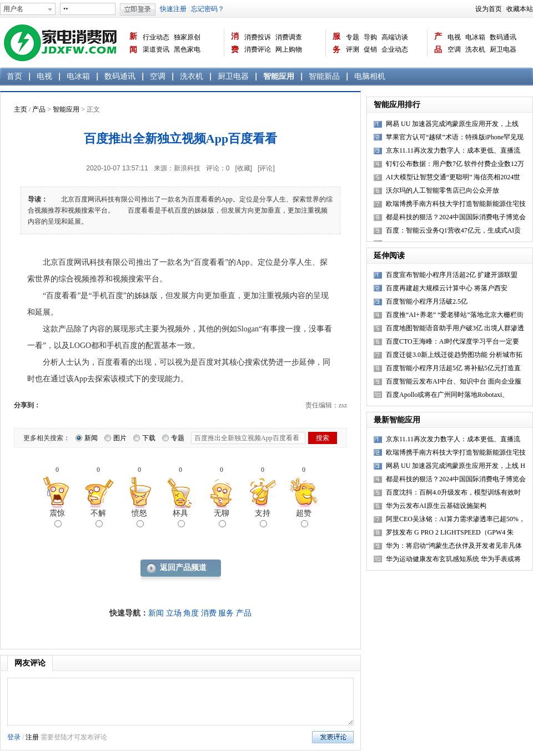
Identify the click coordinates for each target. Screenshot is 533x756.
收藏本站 (520, 9)
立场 (174, 613)
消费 (235, 43)
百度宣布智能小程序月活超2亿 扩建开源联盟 (452, 275)
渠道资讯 (156, 49)
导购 (370, 37)
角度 (191, 613)
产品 (438, 43)
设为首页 (489, 9)
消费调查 (289, 37)
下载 (149, 438)
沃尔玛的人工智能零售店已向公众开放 (443, 190)
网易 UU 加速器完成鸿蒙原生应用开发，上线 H (456, 466)
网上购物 (289, 49)
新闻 (133, 43)
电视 (454, 37)
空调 (454, 49)
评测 (353, 49)
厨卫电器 (503, 49)
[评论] (266, 168)
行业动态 (156, 37)
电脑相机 (370, 76)
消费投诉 (258, 37)
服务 (336, 43)
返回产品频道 (183, 568)
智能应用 (279, 76)
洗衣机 (475, 49)
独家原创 (187, 37)
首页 (14, 76)
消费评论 (258, 49)
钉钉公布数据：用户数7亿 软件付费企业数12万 (455, 164)
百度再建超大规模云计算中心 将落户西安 (447, 288)
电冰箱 (475, 37)
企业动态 (395, 49)
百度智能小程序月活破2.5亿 (427, 301)
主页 (21, 109)
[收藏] (243, 168)
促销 (370, 49)
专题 (353, 37)
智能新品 (324, 76)
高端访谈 (395, 37)
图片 (120, 438)
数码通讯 (503, 37)
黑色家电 (187, 49)
